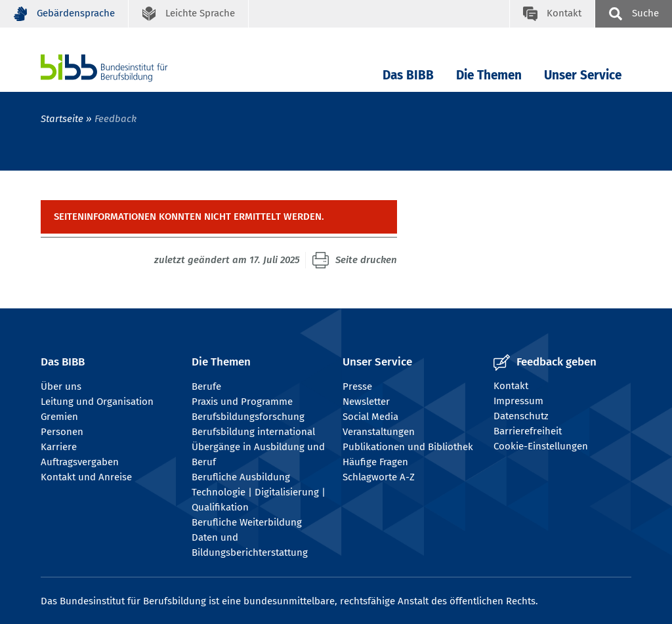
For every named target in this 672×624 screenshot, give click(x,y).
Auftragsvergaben (80, 462)
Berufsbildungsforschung (248, 417)
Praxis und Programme (242, 402)
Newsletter (366, 402)
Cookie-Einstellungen (541, 446)
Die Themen (489, 75)
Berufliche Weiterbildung (247, 522)
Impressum (518, 401)
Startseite (62, 119)
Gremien (59, 417)
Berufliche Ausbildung (241, 477)
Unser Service (583, 75)
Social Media (370, 417)
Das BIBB (408, 75)
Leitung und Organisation (97, 402)
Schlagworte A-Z (379, 477)
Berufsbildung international (253, 432)
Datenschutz (521, 416)
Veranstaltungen (379, 432)
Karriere (59, 447)
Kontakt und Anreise (86, 477)
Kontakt (511, 386)
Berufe (206, 386)
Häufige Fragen (375, 462)
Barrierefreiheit (528, 431)
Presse (357, 386)
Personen (62, 432)
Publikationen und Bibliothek (408, 447)
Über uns (61, 386)
